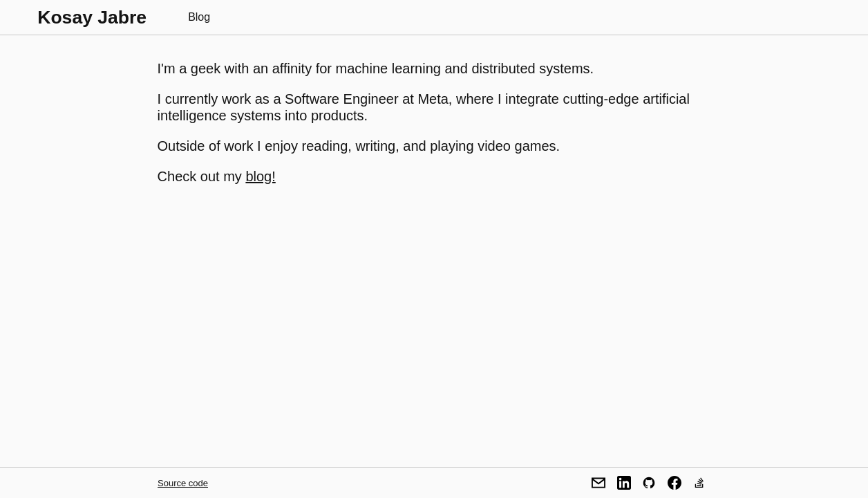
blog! (260, 176)
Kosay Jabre (92, 17)
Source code (183, 483)
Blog (199, 17)
